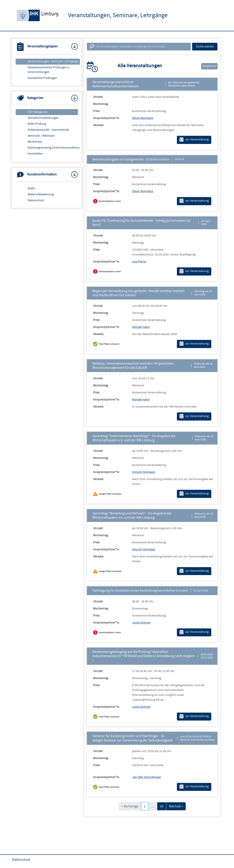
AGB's (31, 188)
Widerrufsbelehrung (41, 194)
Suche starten (205, 47)
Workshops (35, 142)
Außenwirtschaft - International (48, 130)
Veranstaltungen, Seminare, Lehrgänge (53, 61)
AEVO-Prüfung (37, 124)
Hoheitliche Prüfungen (42, 78)
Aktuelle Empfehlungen (43, 118)
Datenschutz (36, 200)
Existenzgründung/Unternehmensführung (53, 148)
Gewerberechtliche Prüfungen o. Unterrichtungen (49, 70)
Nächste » (176, 806)
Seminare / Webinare (41, 136)
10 (162, 806)
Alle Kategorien (38, 112)
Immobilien (35, 154)
